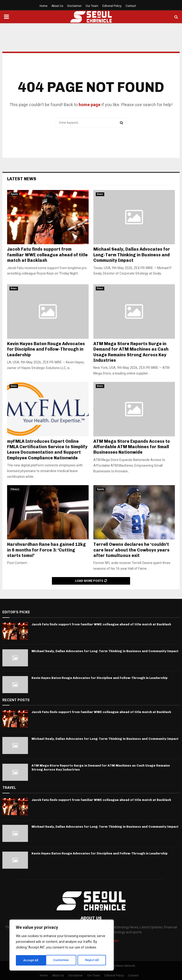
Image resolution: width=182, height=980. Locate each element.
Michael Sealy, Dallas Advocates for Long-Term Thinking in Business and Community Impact (132, 255)
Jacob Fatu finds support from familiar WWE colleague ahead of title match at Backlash (47, 255)
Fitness (15, 489)
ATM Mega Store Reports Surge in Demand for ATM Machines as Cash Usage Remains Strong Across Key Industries (131, 352)
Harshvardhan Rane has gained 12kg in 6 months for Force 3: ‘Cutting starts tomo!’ (46, 550)
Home (43, 6)
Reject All (62, 960)
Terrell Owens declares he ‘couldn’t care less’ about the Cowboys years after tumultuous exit (131, 550)
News (100, 194)
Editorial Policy (112, 6)
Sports (14, 194)
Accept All (93, 960)
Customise (31, 960)
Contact (131, 6)
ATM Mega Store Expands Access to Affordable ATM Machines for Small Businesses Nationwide (132, 447)
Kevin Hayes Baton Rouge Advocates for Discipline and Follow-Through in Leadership (46, 349)
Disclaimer (74, 6)
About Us (57, 6)
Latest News (22, 179)
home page (90, 105)
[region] (62, 946)
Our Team (92, 6)
